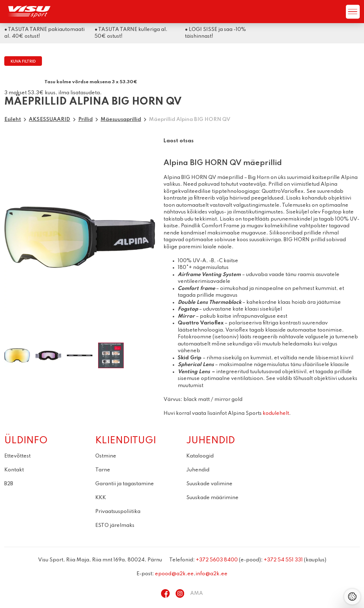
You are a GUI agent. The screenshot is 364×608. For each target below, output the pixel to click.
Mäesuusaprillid (121, 120)
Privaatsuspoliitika (118, 512)
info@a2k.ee (212, 574)
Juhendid (198, 470)
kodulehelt (276, 413)
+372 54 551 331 (283, 560)
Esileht (13, 120)
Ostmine (106, 456)
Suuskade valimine (209, 484)
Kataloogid (200, 456)
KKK (101, 498)
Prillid (85, 120)
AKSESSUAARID (49, 120)
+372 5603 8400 (217, 560)
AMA (197, 593)
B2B (9, 484)
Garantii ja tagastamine (125, 484)
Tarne (103, 470)
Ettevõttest (17, 456)
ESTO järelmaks (115, 525)
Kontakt (14, 470)
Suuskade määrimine (212, 498)
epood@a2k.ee (174, 574)
